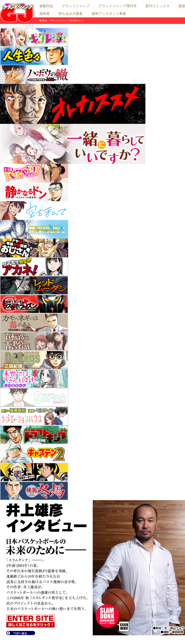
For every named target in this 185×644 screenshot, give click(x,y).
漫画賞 (44, 14)
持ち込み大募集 (71, 14)
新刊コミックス (158, 6)
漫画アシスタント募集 (109, 14)
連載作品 (46, 6)
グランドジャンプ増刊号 (118, 6)
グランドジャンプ (76, 6)
